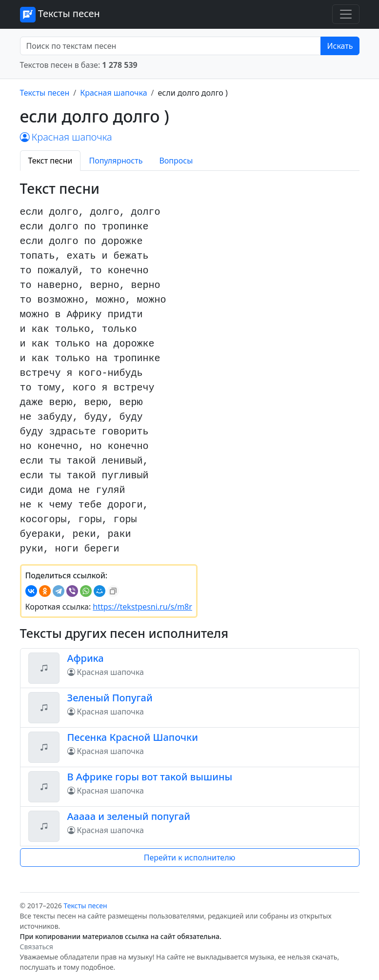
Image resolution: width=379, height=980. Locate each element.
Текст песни (50, 161)
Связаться (37, 947)
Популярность (116, 161)
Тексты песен (60, 15)
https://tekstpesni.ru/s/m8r (142, 607)
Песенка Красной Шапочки (133, 737)
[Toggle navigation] (346, 14)
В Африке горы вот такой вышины (150, 777)
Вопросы (176, 161)
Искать (340, 46)
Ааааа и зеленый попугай (129, 816)
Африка (86, 658)
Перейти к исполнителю (190, 857)
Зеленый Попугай (110, 698)
